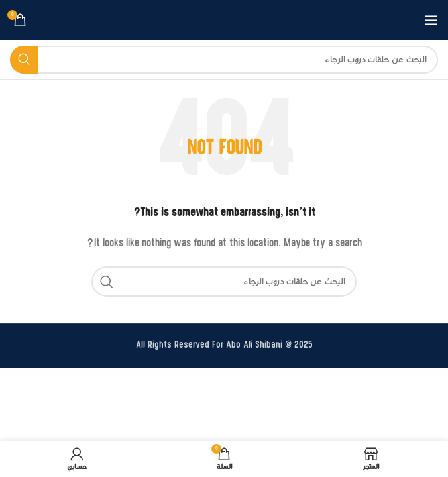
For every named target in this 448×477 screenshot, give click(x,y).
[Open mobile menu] (431, 20)
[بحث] (224, 60)
